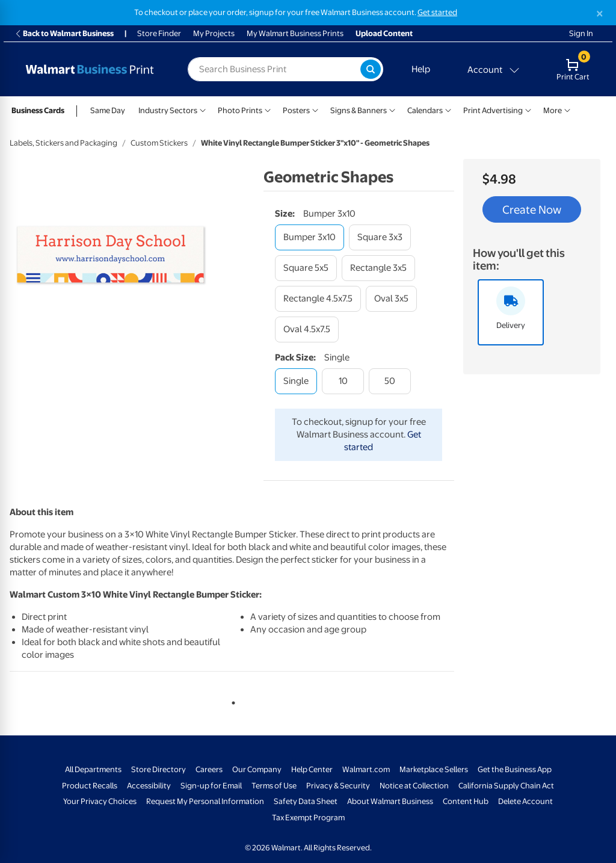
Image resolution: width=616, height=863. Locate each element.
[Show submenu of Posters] (315, 109)
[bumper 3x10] (310, 237)
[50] (390, 381)
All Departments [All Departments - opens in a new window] (93, 769)
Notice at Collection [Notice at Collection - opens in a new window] (414, 786)
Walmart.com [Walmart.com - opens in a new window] (366, 769)
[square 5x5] (306, 268)
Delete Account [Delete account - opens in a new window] (525, 801)
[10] (343, 381)
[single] (296, 381)
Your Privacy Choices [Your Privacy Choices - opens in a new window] (100, 801)
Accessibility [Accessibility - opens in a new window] (149, 786)
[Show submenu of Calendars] (448, 109)
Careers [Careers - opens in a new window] (209, 769)
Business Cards (38, 110)
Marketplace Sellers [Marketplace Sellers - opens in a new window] (434, 769)
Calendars (425, 110)
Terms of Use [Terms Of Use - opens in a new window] (274, 786)
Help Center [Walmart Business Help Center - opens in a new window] (312, 769)
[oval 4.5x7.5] (307, 329)
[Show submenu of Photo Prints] (268, 109)
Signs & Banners (359, 110)
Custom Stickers (159, 143)
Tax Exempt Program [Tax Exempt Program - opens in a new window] (308, 818)
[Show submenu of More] (567, 109)
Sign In (581, 33)
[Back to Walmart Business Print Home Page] (90, 69)
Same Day (108, 110)
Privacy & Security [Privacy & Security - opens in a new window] (338, 786)
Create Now (532, 209)
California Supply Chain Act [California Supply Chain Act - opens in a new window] (506, 786)
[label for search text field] (274, 69)
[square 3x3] (380, 237)
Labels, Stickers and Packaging (63, 143)
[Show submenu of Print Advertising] (528, 109)
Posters (296, 110)
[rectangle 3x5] (378, 268)
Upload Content (384, 33)
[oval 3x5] (391, 299)
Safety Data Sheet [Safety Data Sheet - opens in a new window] (306, 801)
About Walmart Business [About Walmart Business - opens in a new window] (390, 801)
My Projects (214, 33)
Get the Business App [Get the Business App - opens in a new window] (515, 769)
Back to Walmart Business (64, 33)
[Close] (600, 14)
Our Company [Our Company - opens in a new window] (257, 769)
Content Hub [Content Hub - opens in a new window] (466, 801)
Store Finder (159, 33)
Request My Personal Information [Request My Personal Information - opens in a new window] (205, 801)
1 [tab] (231, 701)
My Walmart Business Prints (295, 33)
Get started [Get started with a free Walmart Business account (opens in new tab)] (437, 12)
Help (421, 69)
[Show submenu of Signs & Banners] (392, 109)
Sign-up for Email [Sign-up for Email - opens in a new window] (211, 786)
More (553, 110)
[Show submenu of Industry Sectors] (203, 109)
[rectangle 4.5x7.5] (318, 299)
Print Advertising (493, 110)
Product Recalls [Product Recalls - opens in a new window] (90, 786)
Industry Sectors (168, 110)
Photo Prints (240, 110)
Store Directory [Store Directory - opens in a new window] (159, 769)
